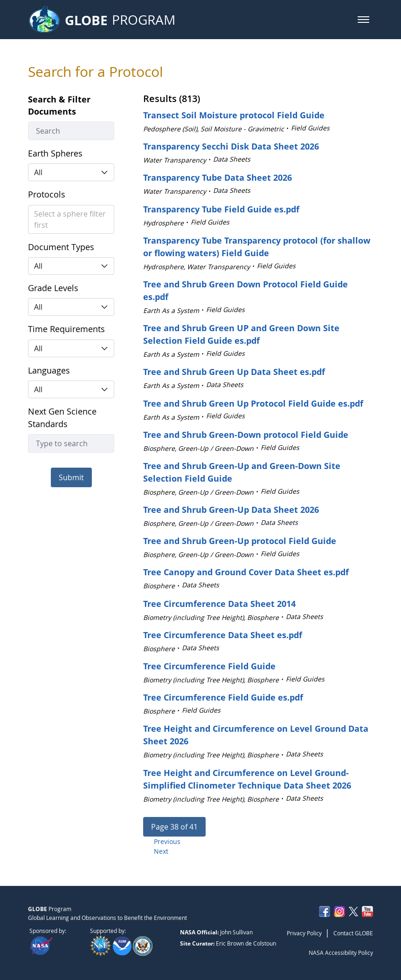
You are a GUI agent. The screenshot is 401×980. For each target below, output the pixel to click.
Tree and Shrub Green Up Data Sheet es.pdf (234, 372)
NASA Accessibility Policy (341, 953)
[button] (363, 20)
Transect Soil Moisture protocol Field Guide (234, 115)
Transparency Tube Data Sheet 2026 (218, 177)
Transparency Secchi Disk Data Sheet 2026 (231, 146)
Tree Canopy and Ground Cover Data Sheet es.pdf (246, 572)
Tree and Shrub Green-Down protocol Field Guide (246, 435)
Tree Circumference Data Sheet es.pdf (223, 635)
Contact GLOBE (353, 933)
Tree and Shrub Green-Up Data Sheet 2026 (231, 510)
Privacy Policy (304, 933)
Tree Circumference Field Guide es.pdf (223, 697)
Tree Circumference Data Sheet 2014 (219, 604)
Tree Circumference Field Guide (209, 666)
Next (161, 851)
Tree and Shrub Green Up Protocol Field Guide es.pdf (253, 403)
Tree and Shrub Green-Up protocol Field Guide (240, 541)
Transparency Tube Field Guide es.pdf (221, 209)
